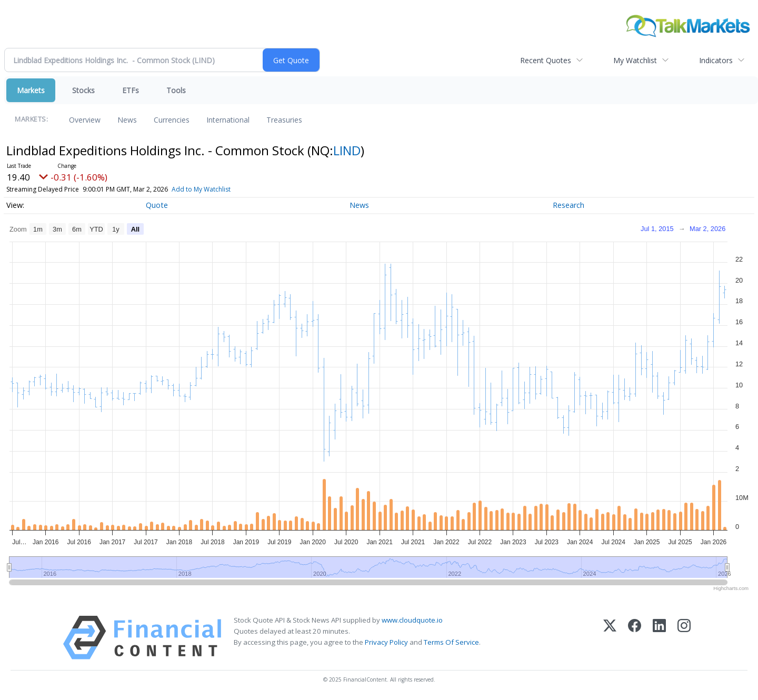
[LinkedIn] (659, 638)
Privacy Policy (386, 642)
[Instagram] (684, 638)
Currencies (172, 120)
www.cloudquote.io (412, 620)
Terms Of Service (451, 642)
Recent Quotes (546, 60)
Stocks (83, 90)
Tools (176, 90)
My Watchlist (635, 60)
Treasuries (284, 120)
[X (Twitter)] (610, 638)
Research (568, 205)
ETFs (131, 90)
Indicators (716, 60)
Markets (31, 90)
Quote (157, 205)
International (228, 120)
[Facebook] (635, 638)
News (127, 120)
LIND (347, 150)
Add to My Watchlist (218, 189)
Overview (85, 120)
